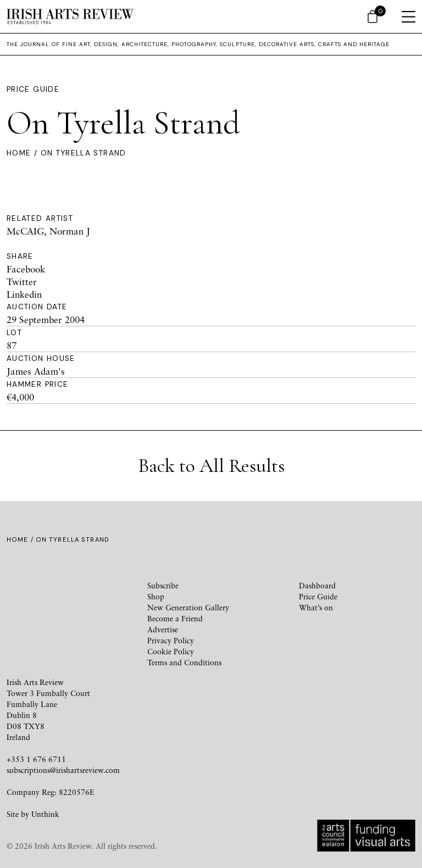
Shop (156, 596)
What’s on (316, 607)
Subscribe (163, 585)
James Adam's (36, 371)
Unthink (45, 814)
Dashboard (317, 585)
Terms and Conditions (184, 662)
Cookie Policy (171, 651)
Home (19, 153)
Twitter (22, 282)
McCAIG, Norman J (48, 231)
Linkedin (24, 294)
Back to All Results (211, 466)
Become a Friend (175, 618)
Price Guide (33, 89)
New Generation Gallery (188, 607)
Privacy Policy (171, 640)
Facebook (26, 269)
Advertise (163, 629)
